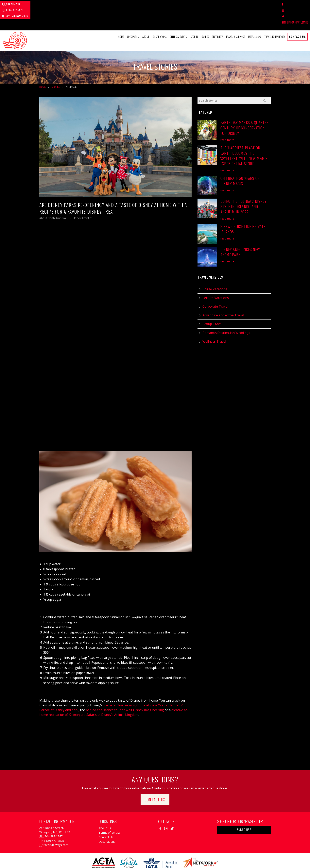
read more (227, 122)
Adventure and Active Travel (223, 297)
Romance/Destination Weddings (226, 315)
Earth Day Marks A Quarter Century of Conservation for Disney (245, 110)
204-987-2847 (12, 4)
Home (121, 18)
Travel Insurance (235, 18)
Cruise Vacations (215, 271)
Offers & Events (178, 18)
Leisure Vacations (216, 280)
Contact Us (297, 18)
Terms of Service (110, 815)
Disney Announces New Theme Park (240, 234)
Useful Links (255, 18)
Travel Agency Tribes (177, 860)
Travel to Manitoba (275, 18)
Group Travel (212, 306)
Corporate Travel (215, 288)
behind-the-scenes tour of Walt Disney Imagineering (124, 692)
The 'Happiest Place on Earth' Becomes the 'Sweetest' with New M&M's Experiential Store (244, 138)
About (146, 18)
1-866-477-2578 (37, 4)
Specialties (133, 18)
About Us (105, 810)
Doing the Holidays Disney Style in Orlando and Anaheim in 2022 (243, 188)
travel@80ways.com (64, 4)
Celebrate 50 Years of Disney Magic (240, 163)
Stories (194, 18)
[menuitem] (121, 19)
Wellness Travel (214, 323)
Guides (205, 18)
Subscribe (244, 812)
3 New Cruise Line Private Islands (243, 211)
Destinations (160, 18)
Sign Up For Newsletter (295, 4)
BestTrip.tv (217, 18)
